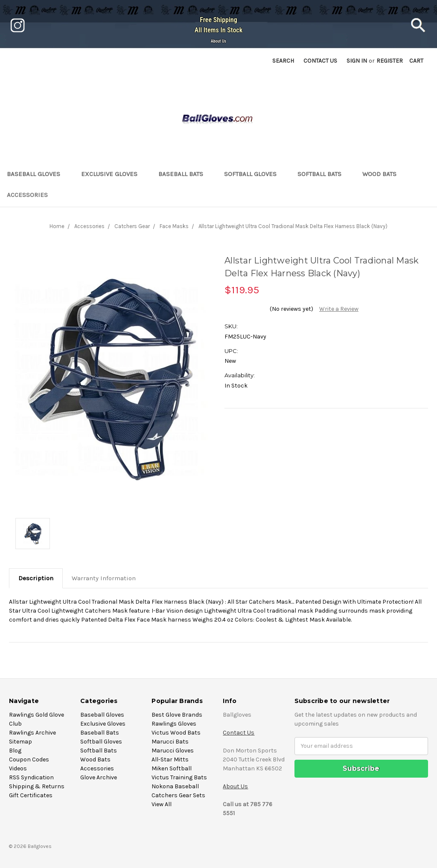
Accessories (31, 195)
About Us (218, 41)
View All (162, 804)
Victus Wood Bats (176, 733)
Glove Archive (99, 777)
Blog (15, 751)
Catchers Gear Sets (178, 795)
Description (36, 578)
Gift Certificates (31, 795)
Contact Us (239, 733)
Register (390, 61)
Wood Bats (383, 174)
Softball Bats (323, 174)
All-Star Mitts (170, 759)
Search (283, 61)
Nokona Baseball (175, 786)
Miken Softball (172, 768)
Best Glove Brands (177, 715)
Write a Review (339, 309)
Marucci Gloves (173, 751)
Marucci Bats (170, 742)
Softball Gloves (254, 174)
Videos (18, 768)
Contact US (320, 61)
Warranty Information (104, 578)
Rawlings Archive (32, 733)
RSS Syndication (31, 777)
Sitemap (20, 742)
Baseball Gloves (37, 174)
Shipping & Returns (37, 786)
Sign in (357, 61)
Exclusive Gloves (113, 174)
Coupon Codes (29, 759)
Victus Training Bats (179, 777)
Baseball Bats (184, 174)
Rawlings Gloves (174, 724)
